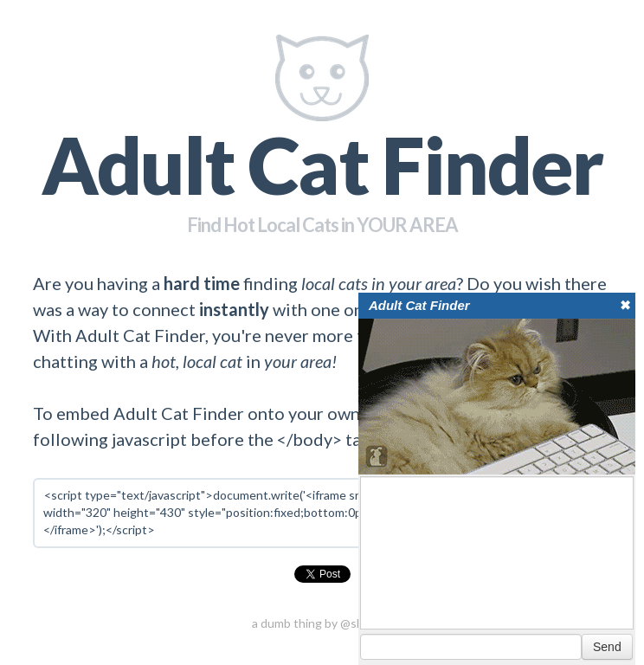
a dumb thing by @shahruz (322, 623)
